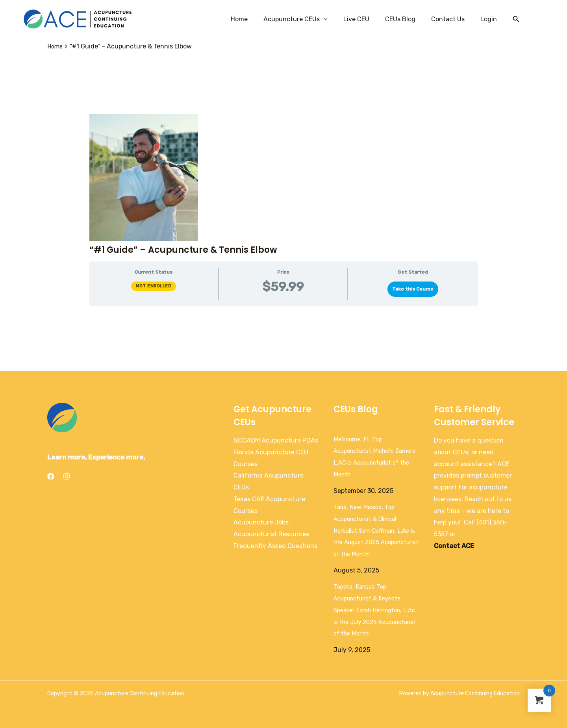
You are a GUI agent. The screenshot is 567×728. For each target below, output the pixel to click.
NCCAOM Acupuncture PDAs (276, 440)
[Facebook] (51, 476)
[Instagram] (67, 476)
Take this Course (413, 289)
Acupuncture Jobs (261, 522)
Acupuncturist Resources (271, 534)
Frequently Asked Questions (275, 546)
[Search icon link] (516, 19)
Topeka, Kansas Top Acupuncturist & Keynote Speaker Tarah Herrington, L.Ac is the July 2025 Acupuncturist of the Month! (376, 610)
